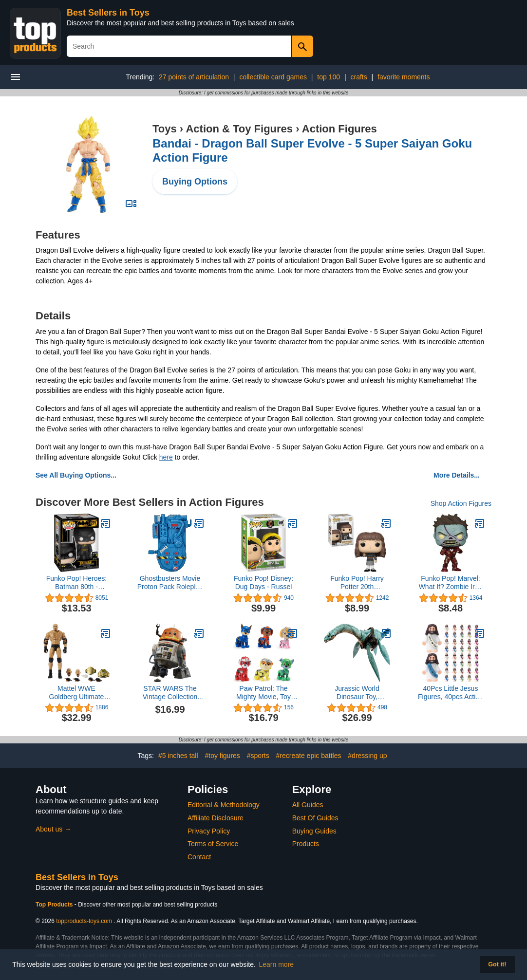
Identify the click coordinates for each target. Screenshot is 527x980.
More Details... (457, 475)
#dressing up (367, 756)
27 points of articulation (194, 77)
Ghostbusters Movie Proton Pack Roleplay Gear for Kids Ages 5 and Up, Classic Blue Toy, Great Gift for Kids (170, 583)
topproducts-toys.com (84, 921)
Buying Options (195, 182)
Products (306, 844)
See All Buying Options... (76, 475)
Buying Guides (314, 831)
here (166, 457)
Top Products (55, 905)
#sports (258, 756)
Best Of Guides (315, 818)
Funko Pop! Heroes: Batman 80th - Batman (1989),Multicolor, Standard (77, 583)
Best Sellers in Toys (108, 13)
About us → (53, 829)
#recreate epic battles (309, 756)
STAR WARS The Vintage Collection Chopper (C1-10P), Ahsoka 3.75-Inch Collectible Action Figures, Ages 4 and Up (170, 693)
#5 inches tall (178, 756)
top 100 (329, 77)
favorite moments (404, 77)
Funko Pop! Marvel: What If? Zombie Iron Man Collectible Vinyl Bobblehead (451, 583)
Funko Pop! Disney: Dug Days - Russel (263, 582)
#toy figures (222, 756)
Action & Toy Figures (239, 129)
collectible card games (273, 77)
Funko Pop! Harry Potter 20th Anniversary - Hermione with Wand (357, 583)
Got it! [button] (497, 964)
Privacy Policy (209, 831)
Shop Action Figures (461, 503)
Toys (165, 129)
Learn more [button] (277, 964)
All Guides (308, 805)
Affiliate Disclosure (216, 818)
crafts (358, 77)
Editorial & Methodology (224, 805)
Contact (199, 857)
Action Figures (339, 129)
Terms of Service (213, 844)
